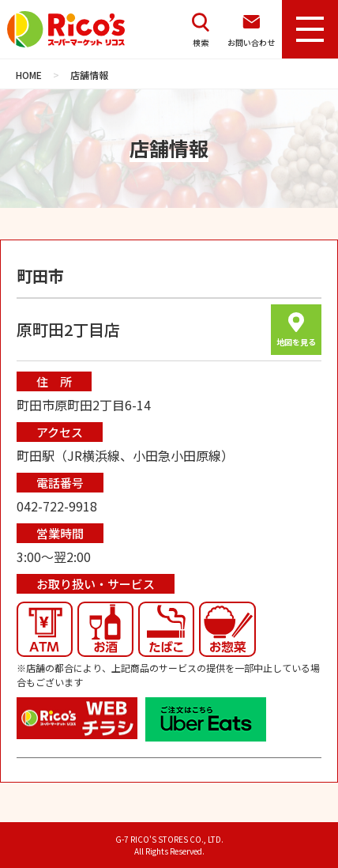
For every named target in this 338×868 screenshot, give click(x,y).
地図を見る (296, 330)
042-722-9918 (57, 506)
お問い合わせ (251, 30)
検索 (201, 30)
